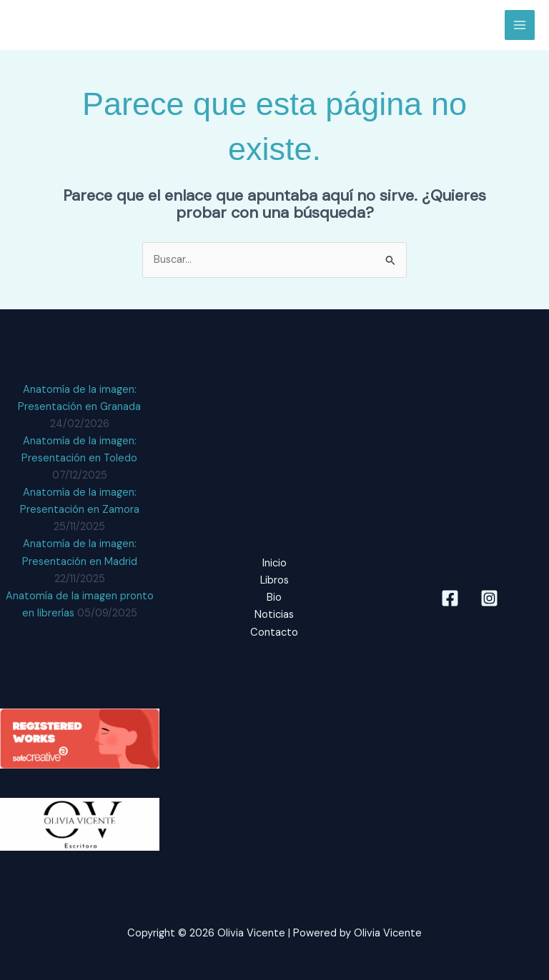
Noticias (274, 615)
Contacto (274, 632)
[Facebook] (450, 598)
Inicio (274, 563)
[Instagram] (489, 598)
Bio (274, 597)
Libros (274, 580)
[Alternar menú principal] (520, 25)
